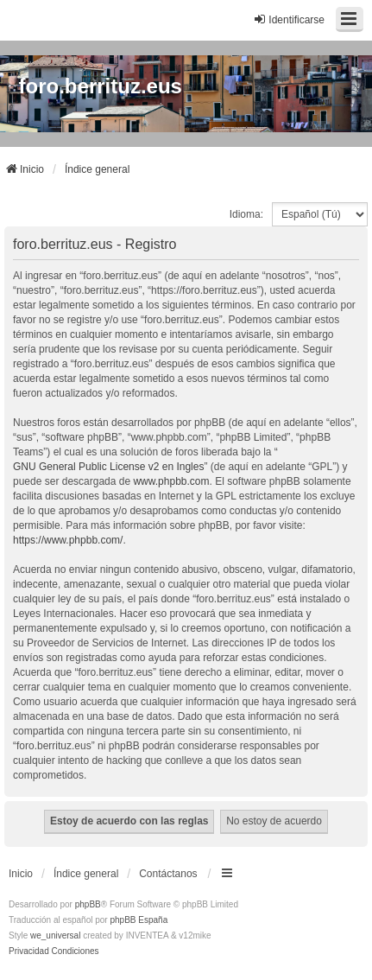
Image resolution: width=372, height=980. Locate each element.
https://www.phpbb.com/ (68, 540)
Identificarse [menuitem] (289, 19)
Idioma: (246, 214)
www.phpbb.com (171, 481)
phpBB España (139, 920)
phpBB (88, 904)
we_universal (55, 935)
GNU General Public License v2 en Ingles (108, 467)
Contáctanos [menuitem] (168, 874)
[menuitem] (29, 951)
